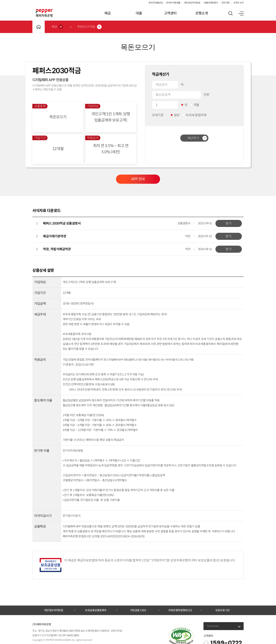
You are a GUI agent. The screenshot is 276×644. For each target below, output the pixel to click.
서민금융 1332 (138, 610)
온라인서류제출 (173, 3)
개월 (195, 105)
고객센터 (170, 13)
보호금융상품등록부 (96, 610)
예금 (107, 13)
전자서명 (225, 3)
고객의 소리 (238, 3)
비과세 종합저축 (194, 115)
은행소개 (202, 13)
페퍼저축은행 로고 (44, 13)
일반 (175, 115)
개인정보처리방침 (192, 3)
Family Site (213, 626)
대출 (139, 13)
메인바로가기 (39, 27)
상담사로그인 (222, 610)
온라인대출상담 (156, 3)
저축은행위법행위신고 (180, 610)
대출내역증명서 (211, 3)
